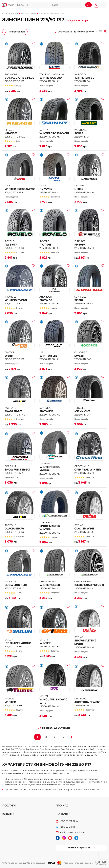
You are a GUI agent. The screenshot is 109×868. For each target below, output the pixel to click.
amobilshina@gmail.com (72, 832)
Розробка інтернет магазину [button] (78, 863)
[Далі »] (72, 737)
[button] (104, 5)
